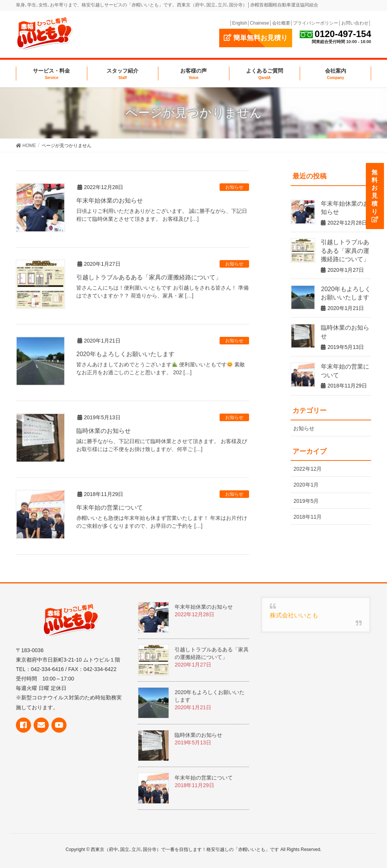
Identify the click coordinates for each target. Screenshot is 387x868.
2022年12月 (307, 469)
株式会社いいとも (294, 615)
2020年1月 (306, 485)
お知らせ (234, 187)
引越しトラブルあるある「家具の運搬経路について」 (149, 277)
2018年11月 (307, 517)
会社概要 (281, 23)
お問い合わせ (355, 23)
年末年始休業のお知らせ (110, 201)
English (239, 23)
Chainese (259, 23)
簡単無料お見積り (256, 38)
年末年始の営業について (110, 508)
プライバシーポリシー (316, 23)
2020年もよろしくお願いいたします (125, 354)
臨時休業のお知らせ (104, 431)
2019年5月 (306, 501)
